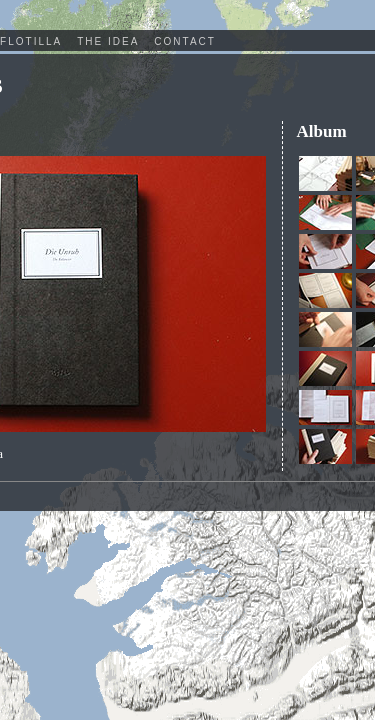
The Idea (108, 41)
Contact (185, 41)
